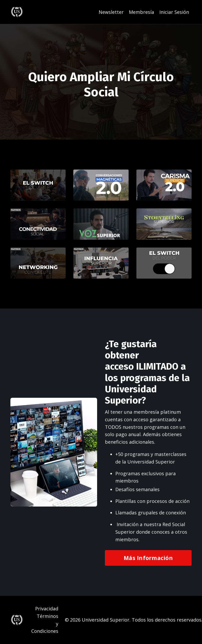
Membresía (141, 12)
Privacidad (47, 609)
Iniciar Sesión (174, 12)
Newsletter (111, 12)
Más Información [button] (148, 558)
